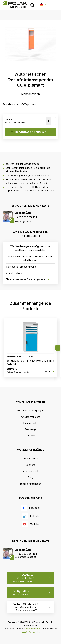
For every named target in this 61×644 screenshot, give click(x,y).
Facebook (35, 508)
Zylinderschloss (15, 273)
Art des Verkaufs (31, 417)
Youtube (35, 524)
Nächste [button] (58, 348)
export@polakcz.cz (26, 222)
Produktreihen (31, 459)
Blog (31, 477)
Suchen (32, 5)
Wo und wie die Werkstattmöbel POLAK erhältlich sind (30, 258)
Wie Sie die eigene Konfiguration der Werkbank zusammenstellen (31, 248)
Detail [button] (47, 372)
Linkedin (35, 516)
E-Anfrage (30, 429)
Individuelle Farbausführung (21, 267)
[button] (43, 5)
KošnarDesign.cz (33, 629)
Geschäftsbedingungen (30, 411)
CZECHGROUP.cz (31, 632)
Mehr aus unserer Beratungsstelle (26, 279)
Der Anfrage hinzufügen (31, 132)
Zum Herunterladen (30, 484)
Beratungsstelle (31, 471)
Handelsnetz (30, 423)
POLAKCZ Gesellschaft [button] (24, 578)
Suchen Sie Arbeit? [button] (26, 607)
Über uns (30, 465)
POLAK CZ (15, 3)
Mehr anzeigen (30, 94)
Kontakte (31, 436)
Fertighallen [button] (22, 592)
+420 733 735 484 (26, 217)
